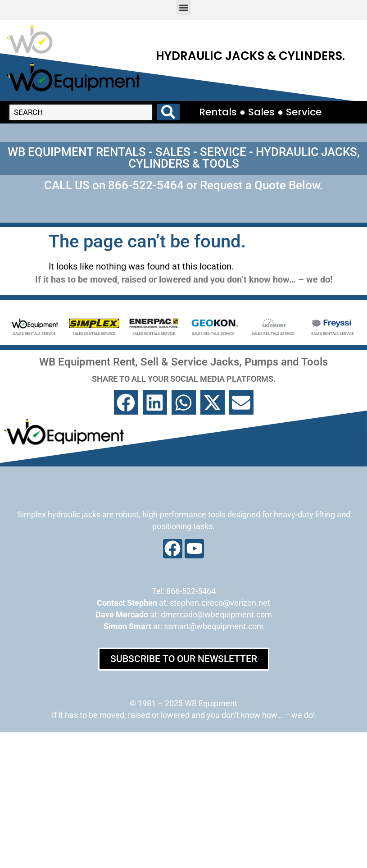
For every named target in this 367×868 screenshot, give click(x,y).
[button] (183, 7)
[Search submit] (168, 112)
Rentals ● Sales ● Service (261, 112)
